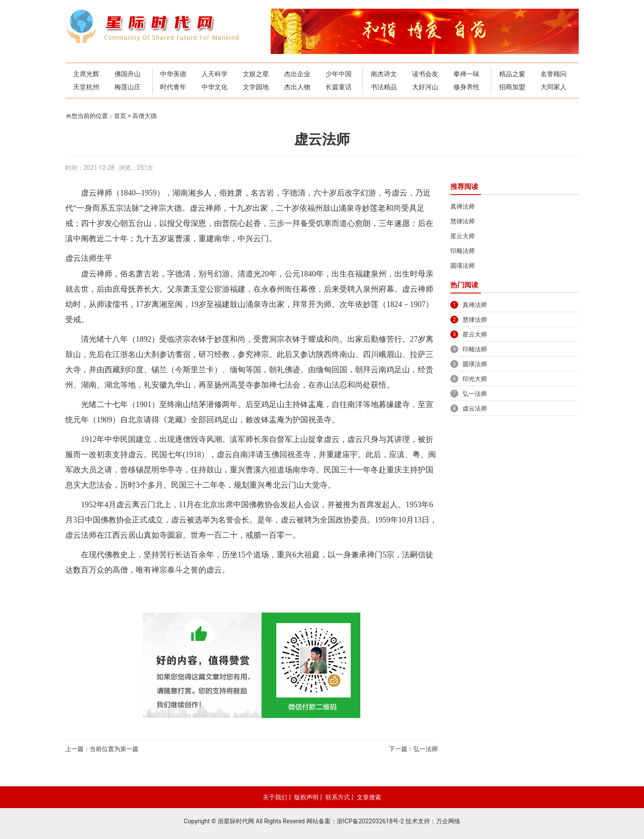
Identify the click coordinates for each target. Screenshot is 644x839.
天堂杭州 (86, 87)
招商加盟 (512, 87)
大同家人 (553, 87)
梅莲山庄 (127, 87)
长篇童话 (339, 87)
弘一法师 (426, 749)
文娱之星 (256, 74)
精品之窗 (512, 74)
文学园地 (256, 87)
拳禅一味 (466, 74)
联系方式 (338, 797)
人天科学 (215, 74)
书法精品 (384, 87)
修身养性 (466, 87)
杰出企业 (297, 74)
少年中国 (339, 74)
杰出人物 (297, 87)
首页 (120, 116)
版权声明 (306, 797)
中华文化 (215, 87)
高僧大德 (144, 116)
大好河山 (425, 87)
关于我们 (275, 797)
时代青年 (173, 87)
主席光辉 (86, 74)
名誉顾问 (553, 74)
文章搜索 (369, 797)
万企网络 (448, 821)
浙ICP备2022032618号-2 (370, 821)
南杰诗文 (384, 74)
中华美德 (173, 74)
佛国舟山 (127, 74)
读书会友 (425, 74)
